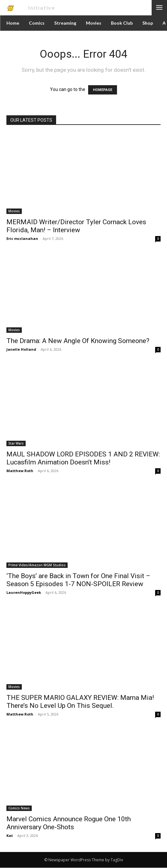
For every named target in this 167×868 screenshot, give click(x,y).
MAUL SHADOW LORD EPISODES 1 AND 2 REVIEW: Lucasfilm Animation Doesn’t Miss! (83, 458)
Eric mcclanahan (22, 238)
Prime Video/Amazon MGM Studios (37, 565)
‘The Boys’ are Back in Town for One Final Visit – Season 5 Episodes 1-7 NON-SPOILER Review (78, 580)
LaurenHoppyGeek (24, 592)
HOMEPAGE (103, 90)
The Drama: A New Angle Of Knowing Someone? (78, 341)
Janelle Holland (21, 349)
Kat (10, 835)
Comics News (19, 808)
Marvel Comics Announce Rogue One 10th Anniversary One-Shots (69, 823)
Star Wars (16, 443)
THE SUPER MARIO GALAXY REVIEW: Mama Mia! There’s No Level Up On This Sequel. (80, 702)
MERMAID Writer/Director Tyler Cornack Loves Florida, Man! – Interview (76, 226)
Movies (14, 211)
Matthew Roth (20, 471)
